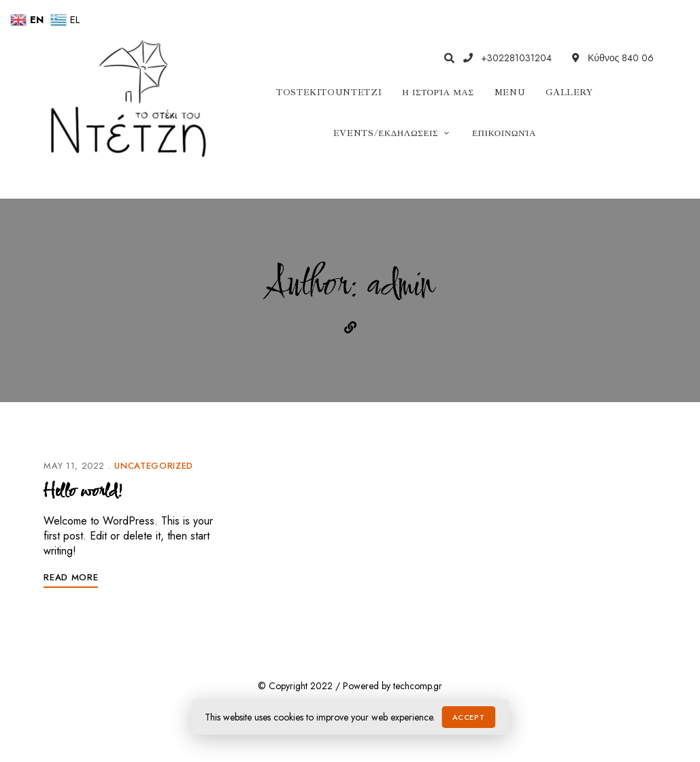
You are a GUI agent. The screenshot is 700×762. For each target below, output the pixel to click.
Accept (468, 717)
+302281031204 (507, 58)
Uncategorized (153, 466)
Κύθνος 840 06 (613, 58)
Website (350, 327)
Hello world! (83, 492)
